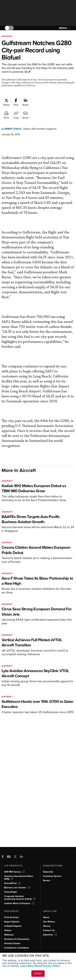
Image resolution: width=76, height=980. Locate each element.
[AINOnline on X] (15, 857)
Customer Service (52, 876)
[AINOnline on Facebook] (3, 857)
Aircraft (7, 36)
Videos (8, 930)
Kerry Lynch (13, 129)
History (47, 926)
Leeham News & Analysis (19, 903)
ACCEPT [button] (38, 974)
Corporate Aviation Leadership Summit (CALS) (20, 898)
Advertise (50, 935)
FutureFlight (10, 892)
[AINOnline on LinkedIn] (21, 857)
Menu (65, 28)
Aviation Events (12, 943)
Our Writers (49, 922)
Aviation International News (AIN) (19, 878)
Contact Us (49, 930)
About (46, 917)
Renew (47, 881)
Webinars (9, 935)
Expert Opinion (12, 922)
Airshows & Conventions (17, 939)
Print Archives (11, 917)
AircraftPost (12, 883)
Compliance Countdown (17, 948)
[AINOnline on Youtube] (9, 857)
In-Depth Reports (13, 926)
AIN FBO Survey (14, 872)
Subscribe (48, 872)
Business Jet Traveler (17, 888)
